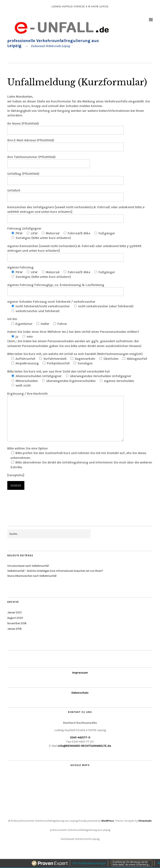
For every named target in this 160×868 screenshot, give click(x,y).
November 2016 (17, 623)
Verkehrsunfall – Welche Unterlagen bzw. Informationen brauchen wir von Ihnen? (55, 571)
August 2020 (15, 618)
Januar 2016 (14, 629)
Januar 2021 (14, 612)
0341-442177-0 (80, 737)
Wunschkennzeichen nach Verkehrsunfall (32, 576)
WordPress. (108, 821)
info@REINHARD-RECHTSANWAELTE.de (84, 746)
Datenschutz (80, 693)
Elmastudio (145, 821)
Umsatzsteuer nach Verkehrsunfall (28, 566)
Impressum (80, 673)
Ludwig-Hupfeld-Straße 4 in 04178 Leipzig (80, 7)
